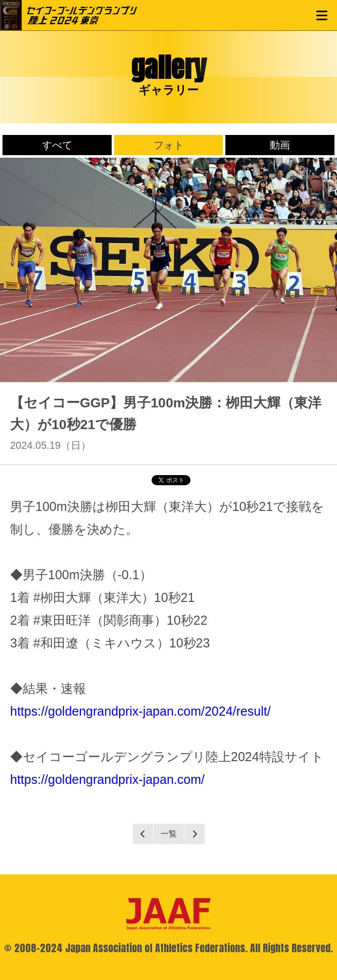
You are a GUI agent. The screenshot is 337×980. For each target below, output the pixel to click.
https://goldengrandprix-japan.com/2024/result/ (140, 711)
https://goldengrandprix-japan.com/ (107, 779)
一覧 (169, 834)
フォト (169, 145)
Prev (143, 834)
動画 (280, 145)
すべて (57, 145)
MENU (322, 15)
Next (195, 834)
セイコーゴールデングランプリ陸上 (82, 15)
